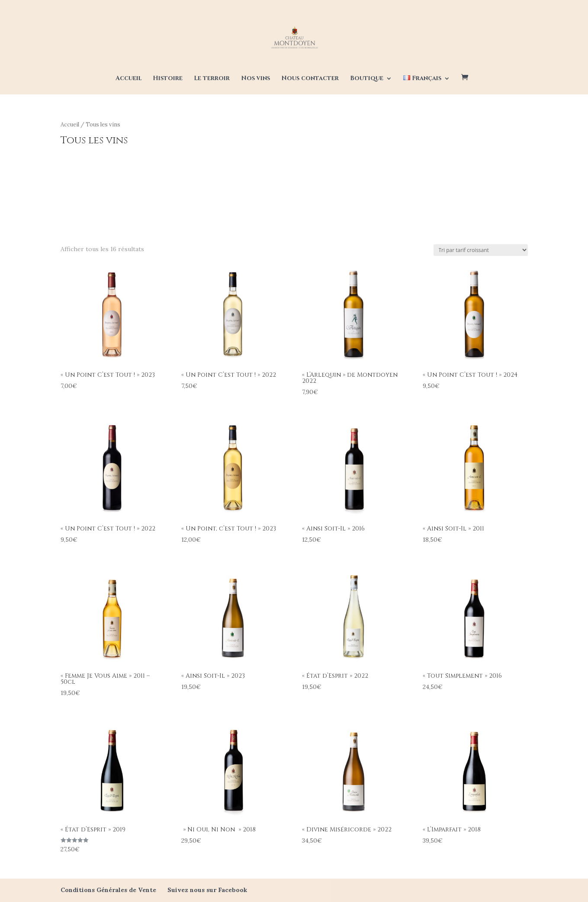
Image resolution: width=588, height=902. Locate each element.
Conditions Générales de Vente (108, 890)
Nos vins (255, 79)
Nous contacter (310, 79)
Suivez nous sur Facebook (207, 890)
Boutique (367, 79)
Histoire (168, 79)
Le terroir (212, 79)
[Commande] (481, 250)
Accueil (129, 79)
